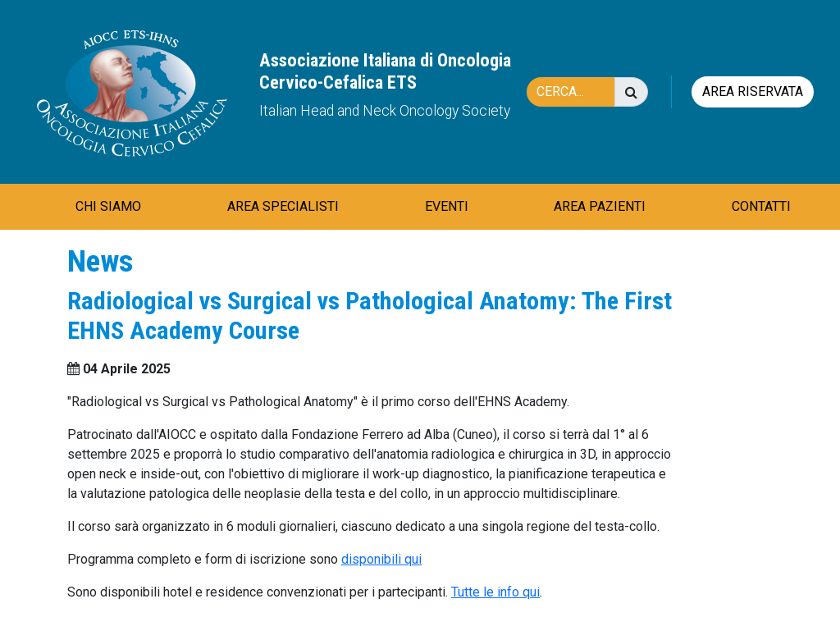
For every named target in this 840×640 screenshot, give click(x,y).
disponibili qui (381, 559)
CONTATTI (761, 206)
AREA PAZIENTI (600, 206)
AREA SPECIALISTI (283, 206)
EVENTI (447, 206)
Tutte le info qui (495, 592)
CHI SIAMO (108, 206)
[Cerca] (579, 92)
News (100, 261)
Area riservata (753, 91)
